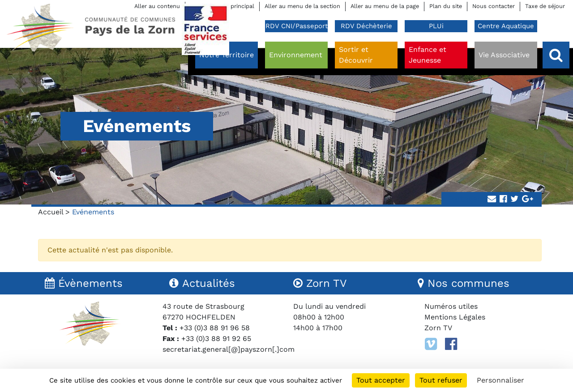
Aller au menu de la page (385, 6)
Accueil (51, 212)
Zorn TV (438, 328)
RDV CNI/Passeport (297, 26)
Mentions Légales (455, 317)
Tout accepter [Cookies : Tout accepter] (381, 380)
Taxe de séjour (545, 6)
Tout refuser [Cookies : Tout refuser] (441, 380)
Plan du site (446, 6)
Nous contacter (494, 6)
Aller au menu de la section (302, 6)
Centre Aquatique (506, 26)
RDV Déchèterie (366, 26)
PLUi (436, 26)
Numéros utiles (451, 306)
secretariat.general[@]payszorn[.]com (229, 349)
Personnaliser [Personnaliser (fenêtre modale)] (500, 380)
